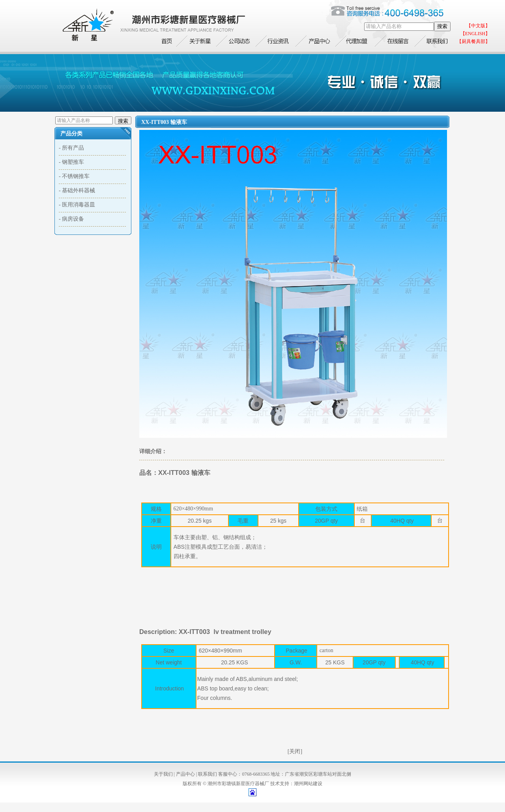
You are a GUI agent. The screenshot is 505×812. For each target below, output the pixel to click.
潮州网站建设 (308, 784)
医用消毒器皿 (79, 205)
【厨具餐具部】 (473, 41)
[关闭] (295, 751)
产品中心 (185, 774)
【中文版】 (478, 26)
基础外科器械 (79, 190)
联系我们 (208, 774)
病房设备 (73, 219)
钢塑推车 (73, 162)
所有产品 (73, 148)
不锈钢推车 (76, 176)
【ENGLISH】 (475, 34)
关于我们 (163, 774)
